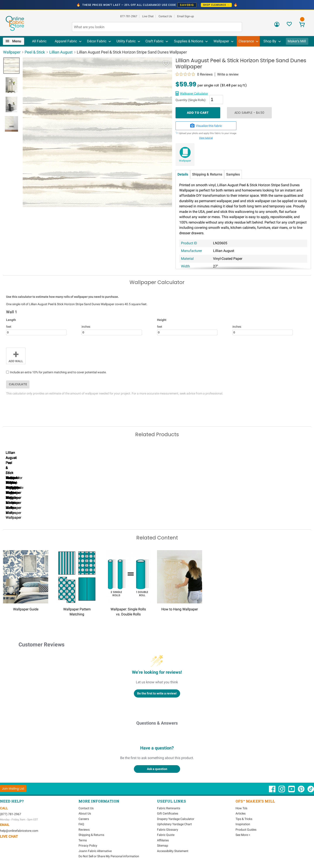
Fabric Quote (166, 834)
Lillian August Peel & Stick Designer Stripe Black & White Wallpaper (229, 512)
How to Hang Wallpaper (180, 609)
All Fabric (39, 41)
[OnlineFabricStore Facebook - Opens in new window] (272, 790)
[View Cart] (302, 25)
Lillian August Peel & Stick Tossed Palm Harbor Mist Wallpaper (279, 512)
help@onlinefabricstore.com (19, 830)
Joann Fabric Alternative (95, 850)
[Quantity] (216, 100)
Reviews (84, 829)
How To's (241, 808)
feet (9, 327)
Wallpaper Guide (26, 609)
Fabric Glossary (168, 829)
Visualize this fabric (206, 126)
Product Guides (246, 829)
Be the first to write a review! (157, 693)
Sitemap (163, 845)
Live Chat (148, 16)
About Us (85, 813)
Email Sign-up (185, 16)
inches (86, 327)
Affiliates (163, 840)
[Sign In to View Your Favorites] (289, 25)
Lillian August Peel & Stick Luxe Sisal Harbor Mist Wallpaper (128, 512)
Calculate (18, 384)
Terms (83, 840)
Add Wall (16, 355)
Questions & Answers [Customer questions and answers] (157, 722)
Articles (241, 813)
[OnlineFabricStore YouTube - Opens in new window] (292, 790)
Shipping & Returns (207, 174)
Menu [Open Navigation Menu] (17, 41)
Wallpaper (185, 161)
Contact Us (165, 16)
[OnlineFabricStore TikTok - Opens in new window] (311, 790)
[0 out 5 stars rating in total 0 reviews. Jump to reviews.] (194, 74)
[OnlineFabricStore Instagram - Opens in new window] (282, 790)
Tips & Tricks (244, 818)
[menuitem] (15, 41)
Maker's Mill (297, 41)
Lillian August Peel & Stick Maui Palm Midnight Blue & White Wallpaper (28, 512)
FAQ (81, 824)
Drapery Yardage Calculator (176, 818)
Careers (84, 818)
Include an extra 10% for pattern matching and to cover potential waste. (58, 372)
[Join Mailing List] (13, 788)
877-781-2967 (129, 16)
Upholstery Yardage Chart (174, 824)
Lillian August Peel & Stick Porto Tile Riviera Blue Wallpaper (179, 512)
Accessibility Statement (173, 850)
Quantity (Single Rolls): (191, 100)
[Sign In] (277, 26)
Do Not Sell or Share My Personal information (109, 856)
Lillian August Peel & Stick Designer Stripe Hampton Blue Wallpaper (78, 512)
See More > (243, 834)
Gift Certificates (168, 813)
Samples (233, 174)
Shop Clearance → (216, 5)
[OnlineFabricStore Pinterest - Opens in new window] (301, 790)
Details (183, 174)
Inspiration (243, 824)
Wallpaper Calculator (194, 93)
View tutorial (206, 138)
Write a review (228, 74)
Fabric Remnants (169, 808)
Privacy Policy (88, 845)
